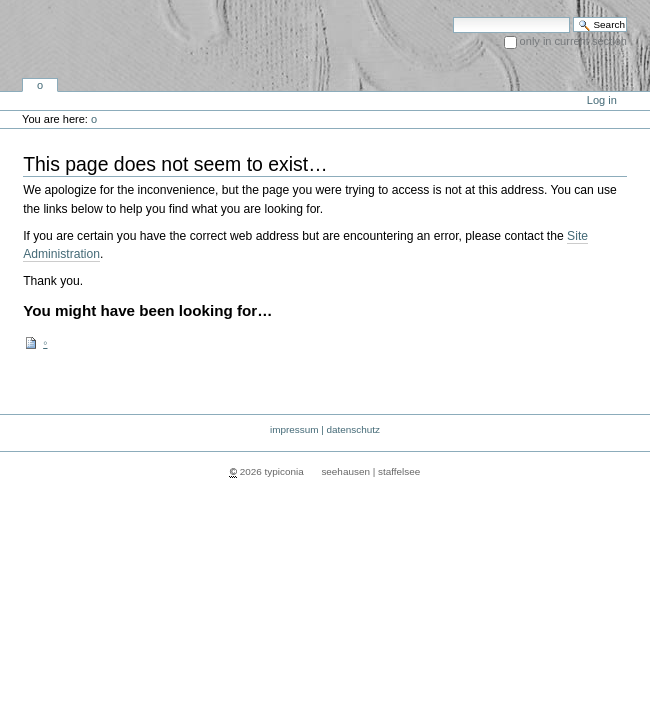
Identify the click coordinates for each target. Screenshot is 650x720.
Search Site (452, 16)
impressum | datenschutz (325, 429)
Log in (602, 100)
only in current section (573, 41)
